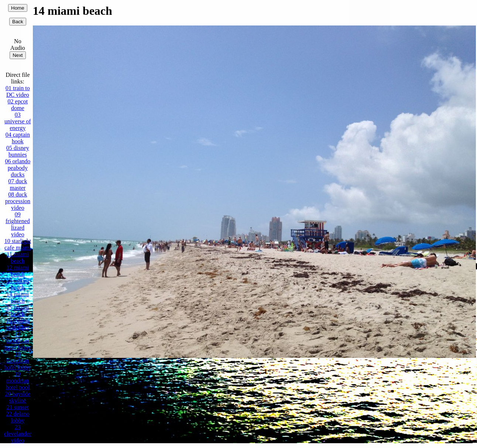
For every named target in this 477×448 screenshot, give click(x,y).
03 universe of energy (18, 121)
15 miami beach (18, 311)
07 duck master (18, 184)
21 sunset (18, 407)
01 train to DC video (18, 91)
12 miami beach (18, 271)
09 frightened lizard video (18, 224)
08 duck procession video (18, 201)
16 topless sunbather (18, 324)
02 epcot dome (18, 105)
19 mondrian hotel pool (18, 381)
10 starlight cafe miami (18, 244)
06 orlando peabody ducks (18, 168)
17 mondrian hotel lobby (18, 341)
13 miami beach (18, 284)
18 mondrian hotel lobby (18, 361)
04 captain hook (18, 138)
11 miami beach (18, 258)
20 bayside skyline (18, 397)
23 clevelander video (18, 434)
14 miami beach (18, 297)
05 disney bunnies (18, 151)
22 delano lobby (18, 417)
